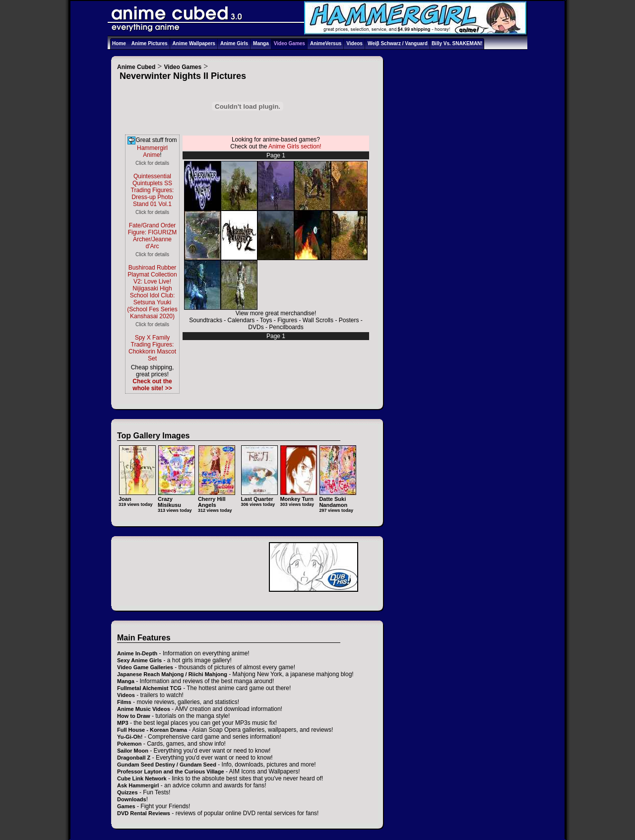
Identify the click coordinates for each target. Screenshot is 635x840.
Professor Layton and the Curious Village (171, 771)
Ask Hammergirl (138, 785)
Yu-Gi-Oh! (130, 737)
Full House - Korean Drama (152, 730)
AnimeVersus (326, 43)
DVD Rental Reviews (144, 813)
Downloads (132, 799)
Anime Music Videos (144, 709)
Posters (349, 320)
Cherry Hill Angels (217, 499)
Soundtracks (206, 320)
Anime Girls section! (295, 146)
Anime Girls (234, 43)
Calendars (241, 320)
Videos (354, 43)
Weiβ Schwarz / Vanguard (398, 43)
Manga (261, 43)
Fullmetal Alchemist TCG (149, 688)
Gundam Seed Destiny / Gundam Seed (167, 765)
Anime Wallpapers (194, 43)
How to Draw (134, 716)
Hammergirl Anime (152, 151)
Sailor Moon (133, 751)
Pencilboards (286, 327)
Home (119, 43)
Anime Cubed (136, 67)
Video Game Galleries (145, 667)
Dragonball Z (134, 758)
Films (124, 702)
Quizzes (127, 792)
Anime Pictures (150, 43)
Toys (266, 320)
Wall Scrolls (318, 320)
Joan (137, 496)
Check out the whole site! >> (152, 385)
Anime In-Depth (137, 653)
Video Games (289, 43)
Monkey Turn (298, 496)
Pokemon (129, 744)
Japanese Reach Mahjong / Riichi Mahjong (172, 674)
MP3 (123, 723)
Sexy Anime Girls (139, 660)
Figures (287, 320)
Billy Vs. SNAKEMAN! (457, 43)
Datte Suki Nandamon (338, 499)
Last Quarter (259, 496)
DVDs (256, 327)
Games (126, 806)
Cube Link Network (142, 778)
